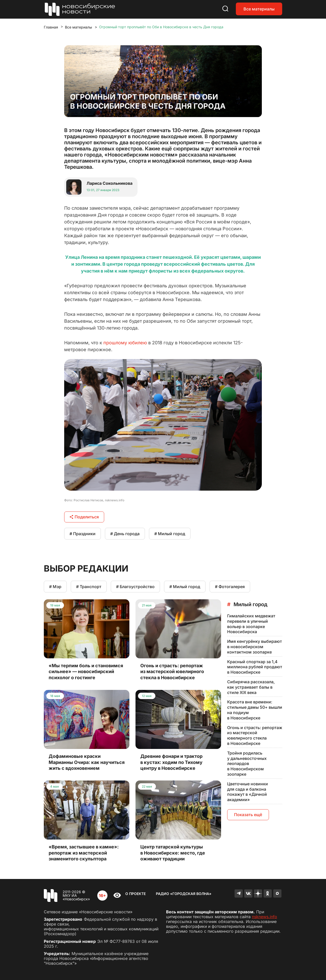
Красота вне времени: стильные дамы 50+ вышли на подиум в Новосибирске (255, 710)
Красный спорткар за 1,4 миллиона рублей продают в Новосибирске (255, 667)
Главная (51, 27)
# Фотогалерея (230, 587)
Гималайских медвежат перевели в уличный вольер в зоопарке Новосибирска (251, 624)
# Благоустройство (135, 587)
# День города (125, 534)
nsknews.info (264, 917)
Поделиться (84, 517)
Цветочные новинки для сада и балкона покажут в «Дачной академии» (248, 792)
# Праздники (83, 534)
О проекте (135, 894)
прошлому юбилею (125, 343)
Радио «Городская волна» (184, 894)
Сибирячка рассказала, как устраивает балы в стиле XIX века (251, 687)
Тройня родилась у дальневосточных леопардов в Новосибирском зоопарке (247, 764)
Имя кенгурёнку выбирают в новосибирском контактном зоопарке (255, 647)
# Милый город (170, 534)
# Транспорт (89, 587)
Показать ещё (248, 815)
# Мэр (55, 587)
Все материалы (259, 9)
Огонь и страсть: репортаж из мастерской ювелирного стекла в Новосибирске (255, 735)
